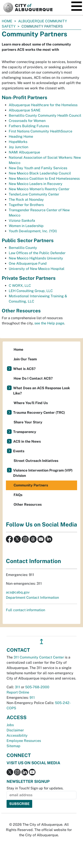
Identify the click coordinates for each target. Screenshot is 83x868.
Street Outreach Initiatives (36, 461)
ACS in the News (27, 441)
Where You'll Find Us (31, 403)
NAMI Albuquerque (24, 152)
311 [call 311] (18, 687)
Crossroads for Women (27, 121)
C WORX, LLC (20, 286)
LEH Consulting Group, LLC (31, 291)
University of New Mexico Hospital (37, 269)
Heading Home (21, 136)
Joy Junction (19, 147)
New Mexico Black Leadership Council (40, 173)
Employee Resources (24, 741)
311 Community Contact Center (39, 657)
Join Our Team (25, 359)
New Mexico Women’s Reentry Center (39, 189)
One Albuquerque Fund (28, 263)
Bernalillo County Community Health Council (45, 115)
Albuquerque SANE (25, 110)
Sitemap (13, 746)
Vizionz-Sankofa (22, 221)
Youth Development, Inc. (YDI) (33, 231)
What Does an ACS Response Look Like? (41, 391)
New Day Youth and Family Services (38, 168)
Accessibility (17, 735)
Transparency (25, 432)
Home (7, 21)
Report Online (18, 692)
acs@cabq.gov (18, 592)
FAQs (18, 495)
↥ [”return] (41, 642)
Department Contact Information (32, 598)
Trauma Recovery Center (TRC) (39, 413)
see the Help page (49, 323)
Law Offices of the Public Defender (37, 253)
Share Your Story (28, 422)
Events (19, 451)
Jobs (10, 725)
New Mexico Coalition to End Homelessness (44, 179)
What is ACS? (24, 369)
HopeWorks (18, 142)
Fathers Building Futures (29, 126)
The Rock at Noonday (26, 200)
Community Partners (31, 485)
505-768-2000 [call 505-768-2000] (37, 687)
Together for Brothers (26, 205)
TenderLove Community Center (34, 194)
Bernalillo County (23, 248)
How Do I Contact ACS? (33, 378)
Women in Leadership (26, 226)
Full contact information (26, 610)
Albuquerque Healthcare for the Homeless (43, 105)
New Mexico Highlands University (36, 258)
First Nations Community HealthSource (41, 131)
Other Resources (28, 504)
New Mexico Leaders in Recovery (36, 184)
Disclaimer (15, 730)
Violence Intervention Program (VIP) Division (43, 473)
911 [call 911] (32, 698)
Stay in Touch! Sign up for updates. (35, 788)
